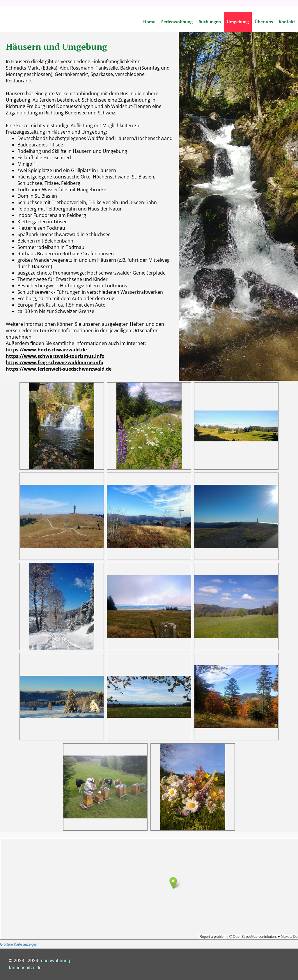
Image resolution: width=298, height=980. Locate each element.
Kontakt (287, 22)
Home (149, 22)
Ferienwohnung (177, 22)
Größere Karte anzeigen (19, 944)
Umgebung (238, 22)
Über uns (264, 22)
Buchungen (210, 22)
